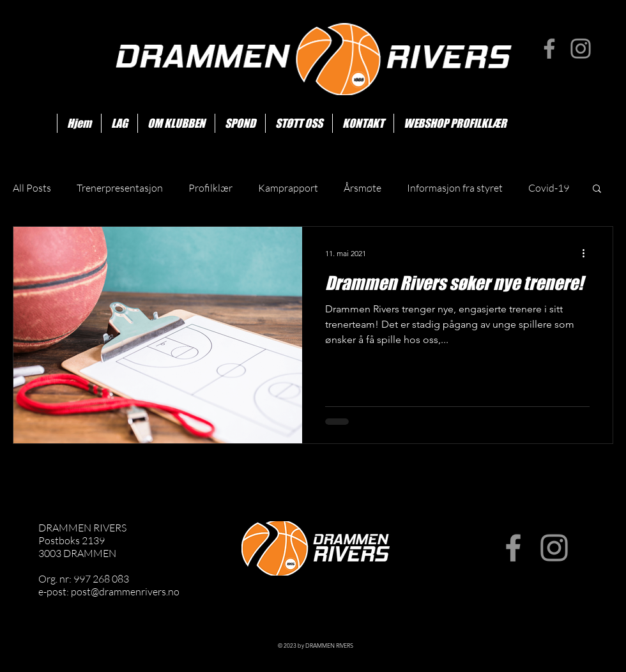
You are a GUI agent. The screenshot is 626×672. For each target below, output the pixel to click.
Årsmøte (363, 188)
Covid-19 (549, 188)
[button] (597, 189)
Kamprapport (288, 188)
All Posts (32, 188)
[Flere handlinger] (588, 253)
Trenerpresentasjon (120, 188)
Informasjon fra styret (455, 188)
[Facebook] (549, 49)
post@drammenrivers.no (125, 592)
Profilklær (210, 188)
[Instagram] (581, 49)
